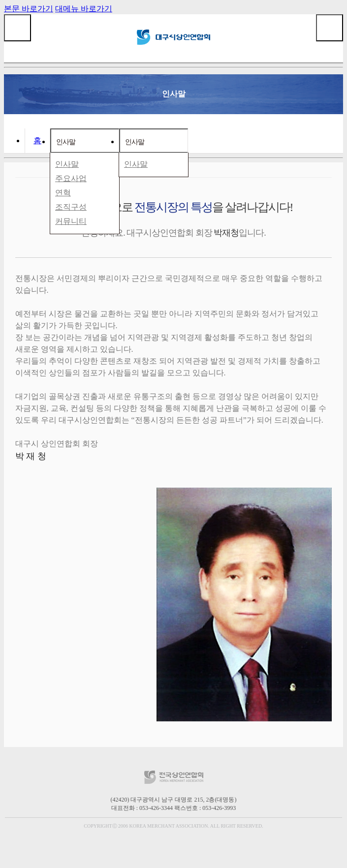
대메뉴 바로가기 (84, 9)
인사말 (66, 142)
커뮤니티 (71, 221)
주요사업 (71, 178)
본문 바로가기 (29, 9)
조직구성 (71, 207)
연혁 (63, 193)
